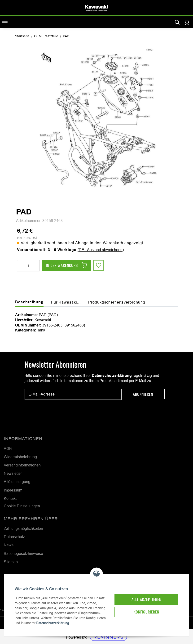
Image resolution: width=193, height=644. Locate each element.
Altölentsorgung (17, 482)
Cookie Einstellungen (22, 506)
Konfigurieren (143, 606)
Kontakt (10, 498)
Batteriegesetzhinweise (23, 553)
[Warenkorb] (186, 23)
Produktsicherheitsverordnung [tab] (117, 302)
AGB (8, 448)
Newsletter (13, 473)
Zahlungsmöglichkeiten (23, 528)
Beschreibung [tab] (29, 302)
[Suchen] (177, 22)
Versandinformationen (22, 465)
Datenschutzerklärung (112, 376)
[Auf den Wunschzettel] (99, 266)
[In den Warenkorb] (66, 266)
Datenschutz (14, 537)
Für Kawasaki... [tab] (66, 302)
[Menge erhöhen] (37, 266)
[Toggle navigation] (5, 23)
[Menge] (29, 266)
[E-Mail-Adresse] (73, 394)
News (9, 545)
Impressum (13, 490)
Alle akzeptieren (143, 593)
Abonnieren (143, 394)
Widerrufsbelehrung (20, 457)
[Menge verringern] (20, 266)
